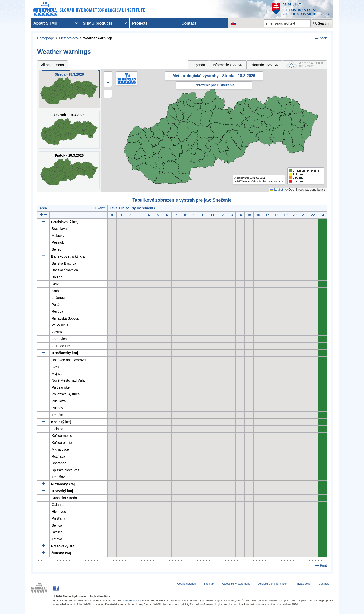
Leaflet (277, 190)
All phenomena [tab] (52, 65)
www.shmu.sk (131, 600)
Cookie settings (186, 584)
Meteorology (69, 38)
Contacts (324, 584)
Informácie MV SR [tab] (264, 65)
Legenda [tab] (198, 65)
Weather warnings (98, 38)
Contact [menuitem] (189, 23)
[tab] (305, 65)
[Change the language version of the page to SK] (234, 23)
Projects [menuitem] (140, 23)
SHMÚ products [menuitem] (98, 23)
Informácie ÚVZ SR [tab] (228, 65)
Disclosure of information (273, 584)
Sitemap (209, 584)
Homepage (46, 38)
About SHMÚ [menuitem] (45, 23)
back (323, 38)
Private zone (303, 584)
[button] (108, 76)
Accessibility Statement (236, 584)
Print (323, 565)
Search (323, 23)
